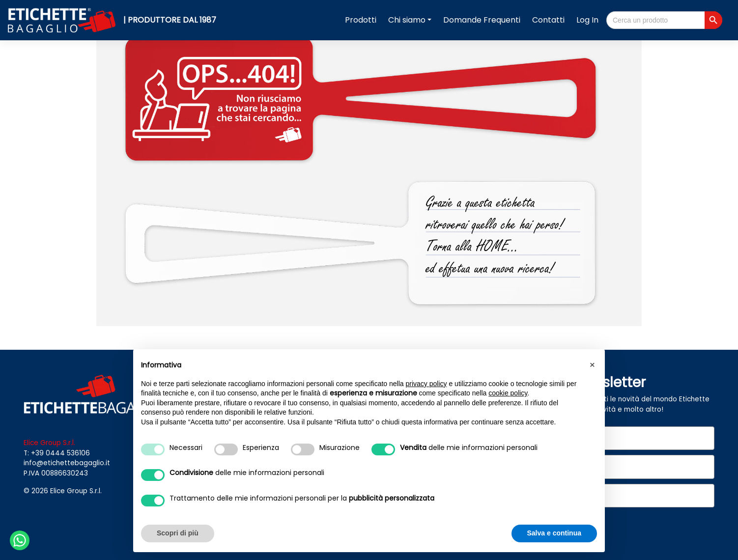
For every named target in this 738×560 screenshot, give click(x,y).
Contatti (548, 20)
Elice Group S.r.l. (76, 491)
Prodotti (361, 20)
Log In (587, 20)
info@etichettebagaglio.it (67, 463)
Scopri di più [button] (178, 533)
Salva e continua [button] (554, 533)
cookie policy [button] (508, 393)
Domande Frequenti (482, 20)
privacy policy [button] (426, 384)
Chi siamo (407, 20)
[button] (592, 365)
